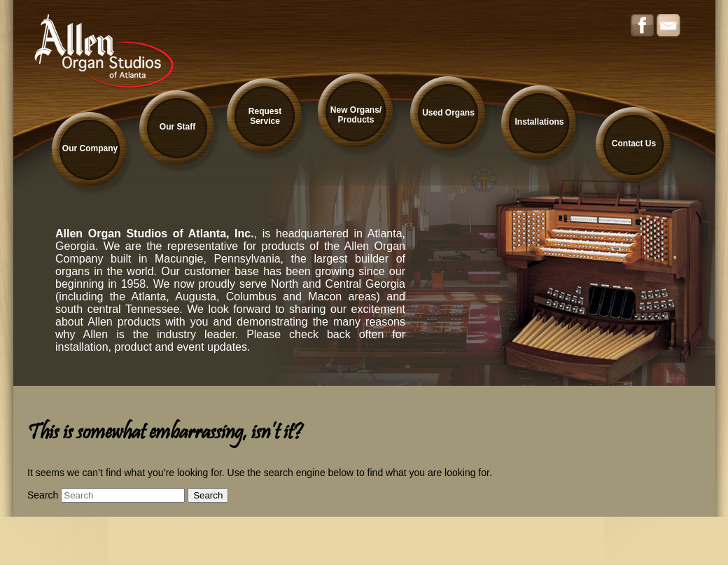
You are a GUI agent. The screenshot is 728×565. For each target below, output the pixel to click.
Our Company (90, 148)
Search (43, 495)
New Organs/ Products (356, 115)
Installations (539, 122)
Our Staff (177, 127)
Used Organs (448, 113)
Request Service (265, 116)
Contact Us (634, 144)
